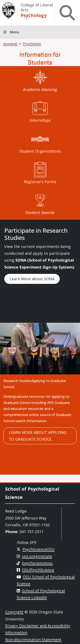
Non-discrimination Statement (33, 640)
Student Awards (40, 212)
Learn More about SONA (32, 279)
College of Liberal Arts (37, 7)
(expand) (10, 44)
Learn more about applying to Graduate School (38, 436)
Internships (40, 120)
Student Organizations (40, 151)
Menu (15, 32)
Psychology (34, 15)
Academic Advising (40, 89)
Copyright (14, 612)
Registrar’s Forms (40, 182)
